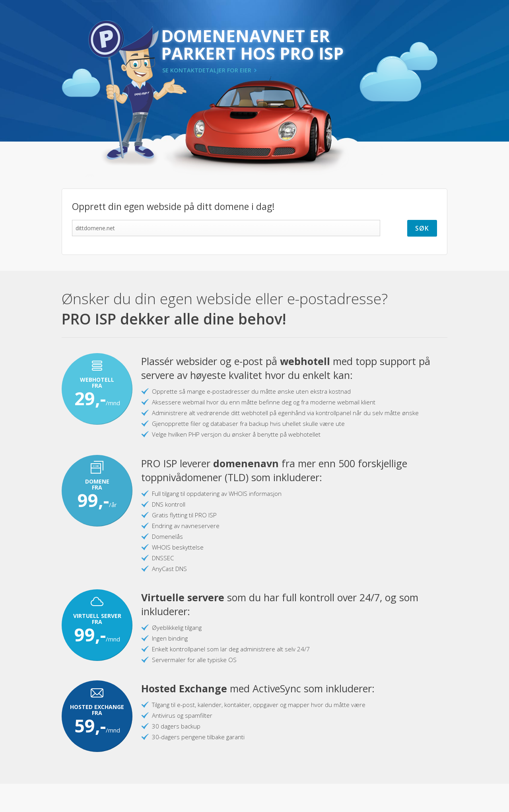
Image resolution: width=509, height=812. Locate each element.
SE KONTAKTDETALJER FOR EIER (207, 70)
